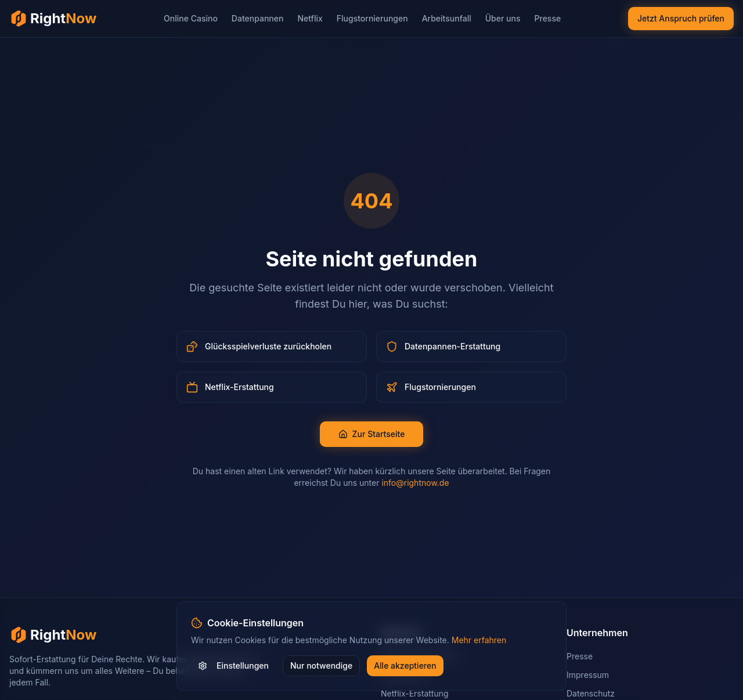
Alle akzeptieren (405, 666)
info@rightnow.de (415, 483)
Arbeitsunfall (447, 18)
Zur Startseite (372, 434)
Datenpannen (258, 18)
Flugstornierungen (372, 18)
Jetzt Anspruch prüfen (681, 18)
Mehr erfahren (479, 641)
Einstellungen (233, 666)
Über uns (503, 18)
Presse (548, 18)
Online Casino (191, 18)
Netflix (310, 18)
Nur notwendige (321, 666)
